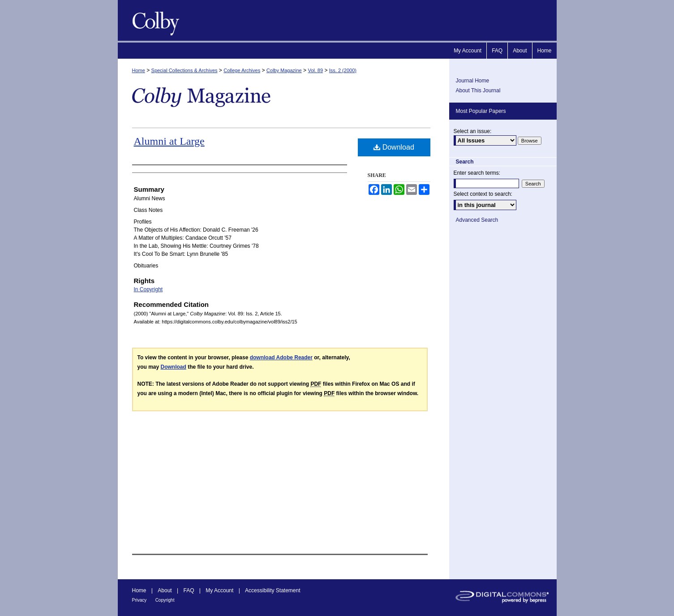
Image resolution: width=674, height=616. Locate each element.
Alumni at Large (169, 141)
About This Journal (478, 90)
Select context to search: (483, 194)
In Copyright (148, 289)
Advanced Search (477, 220)
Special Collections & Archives (185, 70)
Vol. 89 (315, 70)
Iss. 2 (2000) (343, 70)
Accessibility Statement (273, 590)
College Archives (242, 70)
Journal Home (473, 81)
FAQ (189, 590)
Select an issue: (473, 131)
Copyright (165, 600)
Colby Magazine (154, 20)
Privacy (140, 600)
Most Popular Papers (481, 111)
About (165, 590)
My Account (219, 590)
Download (394, 147)
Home (139, 70)
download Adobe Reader (281, 358)
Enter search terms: (477, 173)
